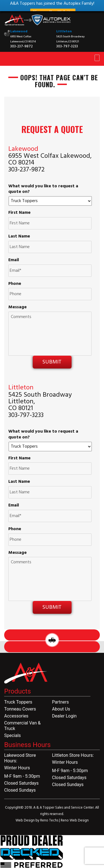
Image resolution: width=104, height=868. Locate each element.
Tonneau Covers (20, 709)
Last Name (19, 237)
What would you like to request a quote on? (43, 189)
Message (17, 307)
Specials (12, 735)
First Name (19, 213)
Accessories (16, 716)
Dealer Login (64, 716)
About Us (61, 709)
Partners (61, 702)
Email (14, 260)
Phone (15, 284)
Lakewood (19, 31)
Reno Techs (50, 820)
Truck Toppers (18, 702)
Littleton (64, 31)
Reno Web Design (75, 820)
